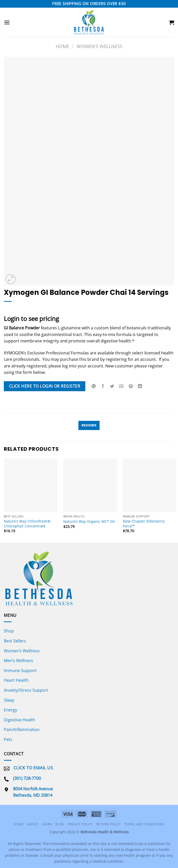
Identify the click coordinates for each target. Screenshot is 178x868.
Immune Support (20, 670)
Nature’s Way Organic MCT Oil (89, 522)
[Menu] (7, 22)
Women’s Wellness (22, 651)
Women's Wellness (99, 46)
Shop (9, 631)
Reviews (89, 425)
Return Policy (109, 824)
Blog (60, 824)
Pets (8, 739)
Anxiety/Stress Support (26, 690)
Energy (10, 710)
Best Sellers (15, 641)
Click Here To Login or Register (45, 386)
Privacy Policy (80, 824)
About (33, 824)
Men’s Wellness (19, 661)
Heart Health (16, 680)
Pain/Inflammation (22, 730)
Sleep (9, 700)
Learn (47, 824)
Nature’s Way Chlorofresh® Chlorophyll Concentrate (27, 524)
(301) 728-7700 (27, 778)
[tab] (89, 425)
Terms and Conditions (144, 824)
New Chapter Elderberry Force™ (144, 524)
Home (62, 46)
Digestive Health (20, 720)
